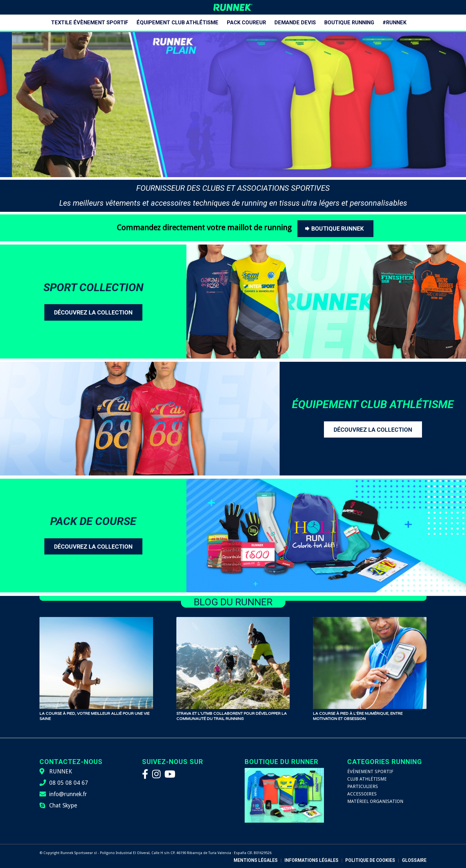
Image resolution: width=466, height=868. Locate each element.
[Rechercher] (415, 23)
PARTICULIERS (363, 786)
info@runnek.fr (68, 794)
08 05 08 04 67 (69, 783)
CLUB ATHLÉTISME (367, 779)
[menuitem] (90, 23)
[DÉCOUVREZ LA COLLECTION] (93, 312)
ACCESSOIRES (362, 794)
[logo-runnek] (233, 7)
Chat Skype (63, 805)
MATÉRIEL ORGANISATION (375, 801)
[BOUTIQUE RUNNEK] (335, 229)
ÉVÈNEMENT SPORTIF (370, 771)
